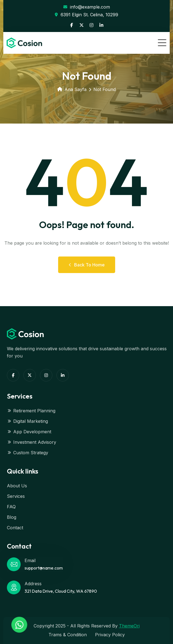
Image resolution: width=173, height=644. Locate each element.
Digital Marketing (27, 421)
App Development (29, 432)
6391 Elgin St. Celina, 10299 (86, 15)
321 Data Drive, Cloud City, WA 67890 (61, 591)
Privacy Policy (110, 635)
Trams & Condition (68, 635)
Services (16, 496)
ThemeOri (129, 626)
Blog (12, 517)
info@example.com (87, 7)
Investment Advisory (32, 442)
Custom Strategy (28, 453)
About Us (17, 486)
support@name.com (44, 568)
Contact (15, 528)
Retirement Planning (31, 411)
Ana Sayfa (72, 89)
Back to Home (87, 265)
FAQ (11, 507)
